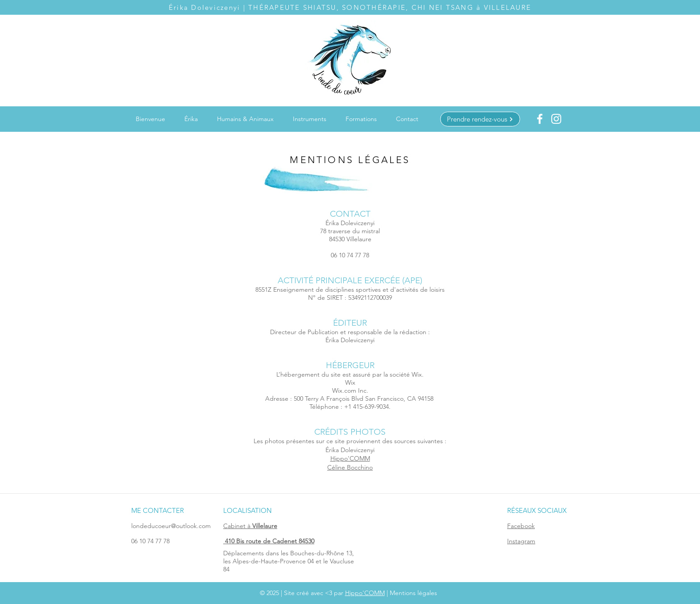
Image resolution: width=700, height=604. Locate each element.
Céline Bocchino (350, 467)
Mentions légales (413, 593)
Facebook (521, 526)
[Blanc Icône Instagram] (556, 119)
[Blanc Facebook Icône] (540, 119)
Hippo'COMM (350, 458)
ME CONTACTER (158, 510)
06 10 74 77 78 (150, 541)
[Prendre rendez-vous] (480, 119)
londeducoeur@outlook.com (171, 526)
